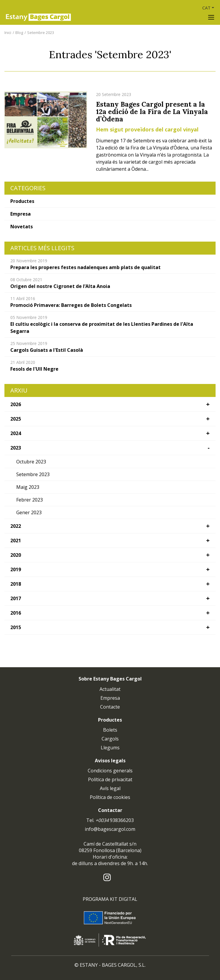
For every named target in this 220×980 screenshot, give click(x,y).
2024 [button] (16, 433)
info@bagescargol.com (110, 829)
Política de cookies (110, 797)
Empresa (21, 214)
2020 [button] (16, 555)
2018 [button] (16, 584)
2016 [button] (16, 613)
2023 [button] (16, 448)
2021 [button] (16, 541)
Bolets (110, 730)
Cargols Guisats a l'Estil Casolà (47, 350)
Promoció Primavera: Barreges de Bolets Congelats (71, 305)
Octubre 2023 (31, 462)
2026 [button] (16, 404)
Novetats (22, 227)
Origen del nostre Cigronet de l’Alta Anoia (60, 286)
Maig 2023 (28, 487)
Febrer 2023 (30, 500)
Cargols (110, 739)
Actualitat (110, 689)
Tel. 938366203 (110, 820)
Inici (8, 32)
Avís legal (110, 788)
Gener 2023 (29, 512)
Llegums (110, 748)
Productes (22, 201)
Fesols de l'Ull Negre (34, 369)
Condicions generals (110, 771)
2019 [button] (16, 569)
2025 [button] (16, 419)
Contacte (110, 707)
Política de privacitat (110, 779)
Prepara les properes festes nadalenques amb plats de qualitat (85, 267)
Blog (19, 32)
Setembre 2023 (41, 32)
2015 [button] (16, 627)
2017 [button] (16, 598)
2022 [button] (16, 526)
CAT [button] (206, 8)
